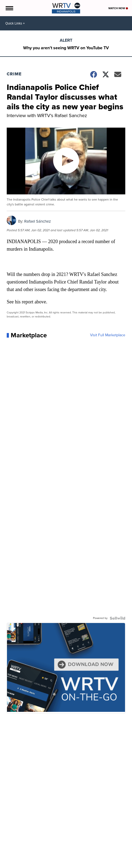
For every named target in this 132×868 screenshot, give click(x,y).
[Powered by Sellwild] (117, 618)
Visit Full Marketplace (108, 335)
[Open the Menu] (9, 8)
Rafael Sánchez (38, 221)
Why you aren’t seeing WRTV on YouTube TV (66, 48)
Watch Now (118, 8)
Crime (14, 74)
